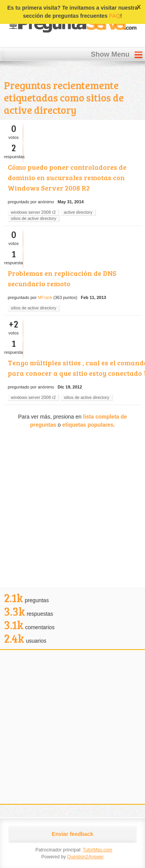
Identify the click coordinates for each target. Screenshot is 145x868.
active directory (78, 212)
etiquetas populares (88, 425)
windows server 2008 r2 (33, 212)
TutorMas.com (97, 850)
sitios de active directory (33, 218)
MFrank (45, 297)
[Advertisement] (72, 509)
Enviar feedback (72, 834)
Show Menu (110, 54)
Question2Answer (85, 857)
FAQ (115, 16)
